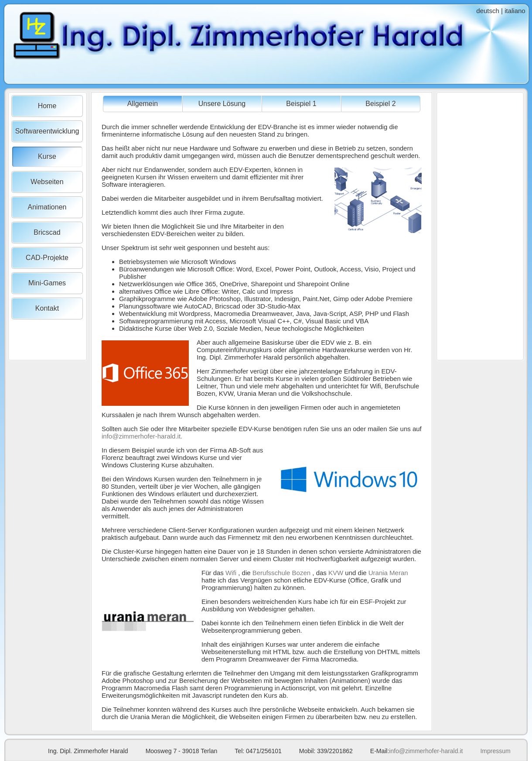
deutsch (488, 11)
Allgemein (143, 104)
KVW (336, 573)
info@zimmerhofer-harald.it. (142, 436)
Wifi (231, 573)
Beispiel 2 (380, 104)
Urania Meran (388, 573)
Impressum (495, 751)
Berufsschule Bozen (281, 573)
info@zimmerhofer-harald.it (426, 751)
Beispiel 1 (301, 104)
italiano (515, 11)
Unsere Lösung (222, 104)
